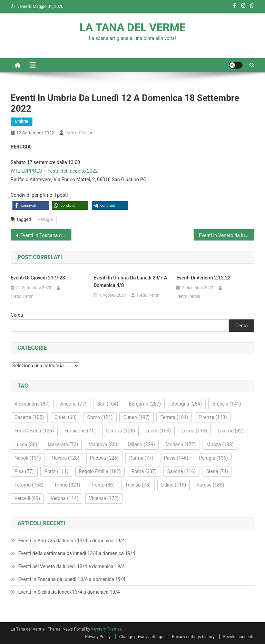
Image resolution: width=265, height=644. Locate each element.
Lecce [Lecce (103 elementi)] (158, 431)
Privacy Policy (98, 637)
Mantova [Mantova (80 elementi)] (103, 444)
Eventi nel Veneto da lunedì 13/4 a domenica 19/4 (72, 566)
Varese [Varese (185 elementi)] (210, 485)
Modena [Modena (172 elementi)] (181, 444)
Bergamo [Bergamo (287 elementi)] (145, 404)
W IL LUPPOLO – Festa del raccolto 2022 (54, 171)
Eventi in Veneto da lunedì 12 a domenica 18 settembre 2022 (227, 235)
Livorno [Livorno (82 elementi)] (231, 431)
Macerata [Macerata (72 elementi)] (63, 444)
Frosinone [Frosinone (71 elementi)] (80, 431)
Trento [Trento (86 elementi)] (103, 485)
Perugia (45, 219)
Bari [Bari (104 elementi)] (107, 404)
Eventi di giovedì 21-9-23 (38, 278)
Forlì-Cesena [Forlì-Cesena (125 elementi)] (34, 431)
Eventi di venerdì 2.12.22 (203, 278)
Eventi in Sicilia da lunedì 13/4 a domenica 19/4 (69, 592)
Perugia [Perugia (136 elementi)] (213, 458)
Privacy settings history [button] (193, 637)
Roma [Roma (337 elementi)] (144, 471)
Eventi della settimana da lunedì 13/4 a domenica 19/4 (77, 553)
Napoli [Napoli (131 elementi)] (28, 458)
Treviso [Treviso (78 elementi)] (138, 485)
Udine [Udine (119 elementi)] (174, 485)
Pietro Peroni (79, 133)
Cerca (17, 315)
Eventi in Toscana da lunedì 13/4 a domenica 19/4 (72, 579)
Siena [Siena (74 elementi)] (217, 471)
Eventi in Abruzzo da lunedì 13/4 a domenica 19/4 (72, 541)
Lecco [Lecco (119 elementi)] (194, 431)
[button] (31, 206)
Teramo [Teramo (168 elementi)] (29, 485)
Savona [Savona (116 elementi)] (181, 471)
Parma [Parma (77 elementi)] (141, 458)
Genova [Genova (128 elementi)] (121, 431)
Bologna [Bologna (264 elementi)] (187, 404)
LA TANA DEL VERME (132, 27)
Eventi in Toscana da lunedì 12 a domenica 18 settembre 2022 (46, 235)
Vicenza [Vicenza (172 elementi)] (104, 498)
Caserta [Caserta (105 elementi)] (29, 417)
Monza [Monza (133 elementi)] (220, 444)
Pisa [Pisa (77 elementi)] (24, 471)
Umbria (22, 121)
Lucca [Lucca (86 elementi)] (26, 444)
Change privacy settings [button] (141, 637)
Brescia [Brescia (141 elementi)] (227, 404)
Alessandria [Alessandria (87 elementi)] (32, 404)
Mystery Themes (106, 629)
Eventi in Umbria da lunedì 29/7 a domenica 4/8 (130, 282)
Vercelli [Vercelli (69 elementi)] (27, 498)
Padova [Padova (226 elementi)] (104, 458)
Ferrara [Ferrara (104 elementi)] (174, 417)
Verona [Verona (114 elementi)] (65, 498)
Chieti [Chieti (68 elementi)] (66, 417)
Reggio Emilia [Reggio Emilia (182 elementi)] (100, 471)
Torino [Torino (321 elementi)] (67, 485)
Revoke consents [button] (239, 637)
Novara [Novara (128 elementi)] (65, 458)
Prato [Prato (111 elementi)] (56, 471)
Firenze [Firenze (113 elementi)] (213, 417)
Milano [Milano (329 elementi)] (141, 444)
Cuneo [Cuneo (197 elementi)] (136, 417)
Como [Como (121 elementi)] (100, 417)
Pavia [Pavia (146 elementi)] (176, 458)
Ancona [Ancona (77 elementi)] (73, 404)
